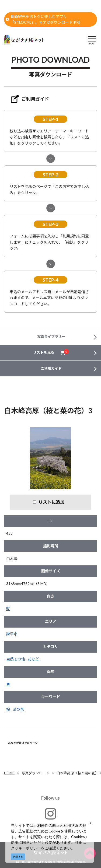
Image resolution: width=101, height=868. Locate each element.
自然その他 (16, 659)
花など (33, 659)
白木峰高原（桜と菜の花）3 (79, 773)
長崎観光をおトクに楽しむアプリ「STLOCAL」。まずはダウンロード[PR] (43, 19)
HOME (9, 773)
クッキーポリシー (26, 848)
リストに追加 (51, 502)
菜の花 (18, 709)
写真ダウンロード (36, 773)
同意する (18, 857)
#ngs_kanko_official (50, 818)
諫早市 (12, 634)
